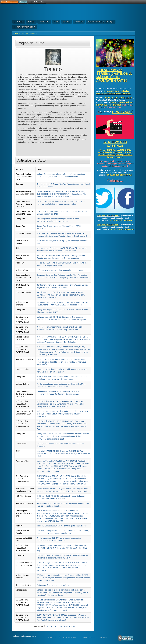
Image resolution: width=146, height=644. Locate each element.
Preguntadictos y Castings (100, 22)
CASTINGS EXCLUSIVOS (108, 216)
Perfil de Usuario (29, 33)
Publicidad (103, 637)
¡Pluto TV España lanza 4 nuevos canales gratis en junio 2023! (62, 526)
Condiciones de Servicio (68, 637)
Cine (56, 22)
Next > (66, 626)
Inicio (16, 33)
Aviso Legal (52, 637)
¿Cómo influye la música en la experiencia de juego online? (60, 270)
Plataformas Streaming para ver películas (53, 585)
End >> (72, 626)
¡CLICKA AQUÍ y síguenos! (121, 220)
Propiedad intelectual (87, 637)
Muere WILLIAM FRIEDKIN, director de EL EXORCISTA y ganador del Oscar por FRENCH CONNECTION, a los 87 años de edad (63, 454)
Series (31, 22)
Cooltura (79, 22)
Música (67, 22)
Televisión (44, 22)
